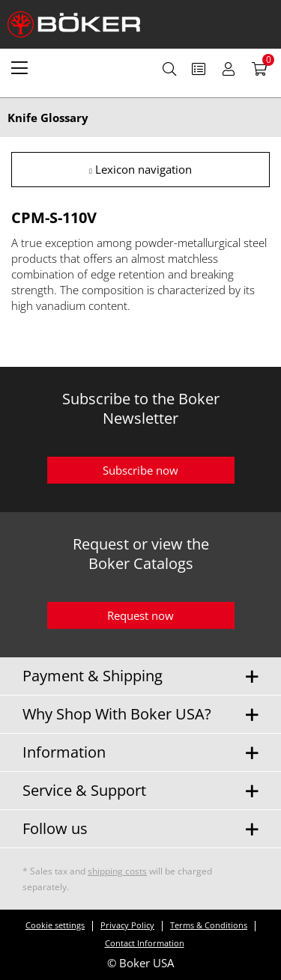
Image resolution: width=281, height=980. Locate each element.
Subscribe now (140, 470)
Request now (140, 615)
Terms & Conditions (209, 925)
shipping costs (117, 871)
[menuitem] (19, 67)
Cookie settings (55, 925)
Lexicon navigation (140, 169)
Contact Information (145, 943)
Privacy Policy (127, 925)
